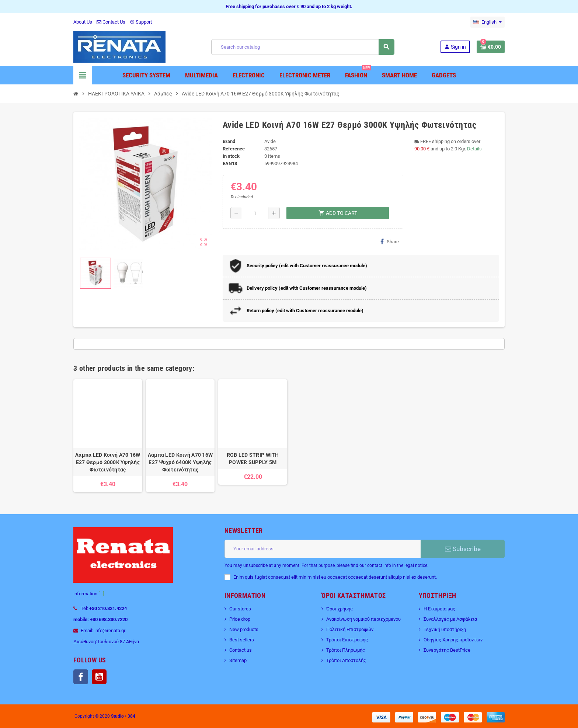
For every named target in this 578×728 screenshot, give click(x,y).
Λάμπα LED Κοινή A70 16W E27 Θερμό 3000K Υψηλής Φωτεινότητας (108, 462)
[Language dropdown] (488, 22)
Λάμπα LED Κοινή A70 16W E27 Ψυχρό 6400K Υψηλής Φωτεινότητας (180, 462)
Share (390, 241)
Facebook (81, 677)
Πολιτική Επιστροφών (350, 629)
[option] (108, 436)
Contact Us (111, 22)
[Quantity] (255, 213)
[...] (101, 594)
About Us (83, 22)
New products (244, 629)
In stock (231, 156)
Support (141, 22)
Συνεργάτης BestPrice (447, 650)
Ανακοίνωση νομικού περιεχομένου (363, 619)
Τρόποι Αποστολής (346, 660)
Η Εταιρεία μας (439, 609)
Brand (229, 141)
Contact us (241, 650)
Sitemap (238, 660)
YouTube (99, 677)
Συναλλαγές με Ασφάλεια (450, 619)
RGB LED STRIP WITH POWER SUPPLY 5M (253, 459)
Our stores (240, 609)
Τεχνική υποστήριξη (445, 629)
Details (474, 149)
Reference (234, 149)
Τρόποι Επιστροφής (347, 640)
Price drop (240, 619)
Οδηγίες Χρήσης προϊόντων (453, 640)
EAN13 (230, 163)
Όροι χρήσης (340, 609)
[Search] (303, 47)
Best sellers (242, 640)
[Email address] (323, 549)
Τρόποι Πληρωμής (346, 650)
